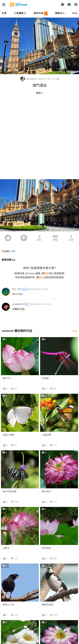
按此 (47, 273)
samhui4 (27, 79)
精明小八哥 (8, 605)
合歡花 (6, 548)
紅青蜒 (45, 378)
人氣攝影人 (20, 13)
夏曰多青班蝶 (10, 491)
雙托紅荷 (46, 626)
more (75, 331)
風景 (13, 251)
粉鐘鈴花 (7, 626)
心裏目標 (46, 435)
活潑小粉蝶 (8, 435)
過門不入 (7, 378)
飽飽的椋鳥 (48, 605)
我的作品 (41, 13)
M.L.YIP (17, 289)
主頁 (4, 13)
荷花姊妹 (46, 548)
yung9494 (18, 304)
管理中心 (60, 13)
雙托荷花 (46, 491)
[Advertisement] (39, 138)
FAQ (75, 13)
